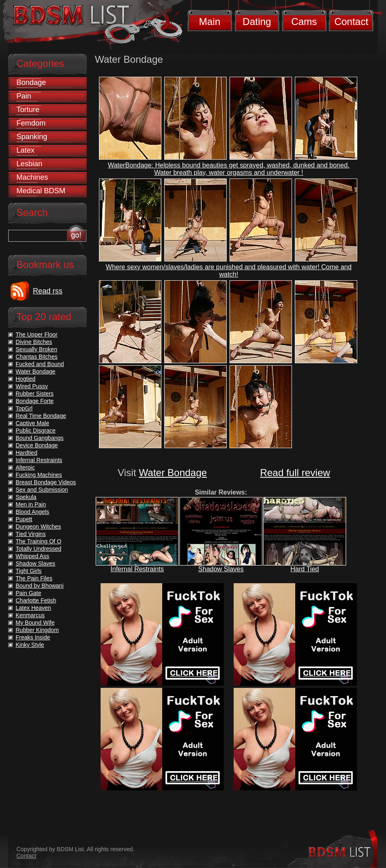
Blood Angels (32, 512)
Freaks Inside (33, 637)
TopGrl (24, 408)
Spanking (32, 137)
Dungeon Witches (38, 527)
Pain (24, 96)
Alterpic (25, 467)
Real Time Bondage (41, 416)
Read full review (295, 473)
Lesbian (29, 164)
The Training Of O (38, 541)
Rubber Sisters (35, 394)
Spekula (26, 497)
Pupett (24, 519)
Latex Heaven (33, 608)
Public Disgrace (36, 431)
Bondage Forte (35, 401)
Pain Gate (28, 593)
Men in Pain (31, 504)
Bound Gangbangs (40, 438)
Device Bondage (37, 445)
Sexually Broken (36, 349)
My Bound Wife (35, 623)
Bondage (31, 82)
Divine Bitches (34, 342)
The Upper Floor (37, 334)
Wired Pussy (32, 386)
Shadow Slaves (221, 569)
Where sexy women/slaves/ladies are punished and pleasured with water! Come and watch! (229, 271)
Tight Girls (29, 571)
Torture (28, 110)
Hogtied (25, 379)
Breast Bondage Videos (46, 482)
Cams (304, 22)
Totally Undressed (38, 549)
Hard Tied (304, 569)
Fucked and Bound (40, 364)
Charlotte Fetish (36, 600)
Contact (351, 22)
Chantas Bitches (37, 357)
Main (209, 22)
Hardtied (26, 453)
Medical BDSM (41, 191)
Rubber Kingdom (37, 630)
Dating (257, 22)
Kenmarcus (30, 615)
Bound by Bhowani (40, 586)
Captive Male (32, 423)
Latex (25, 150)
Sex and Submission (42, 490)
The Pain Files (34, 578)
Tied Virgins (31, 534)
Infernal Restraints (137, 569)
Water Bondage (173, 473)
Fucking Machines (39, 475)
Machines (32, 177)
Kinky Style (30, 645)
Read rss (48, 291)
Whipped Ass (32, 556)
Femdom (31, 123)
